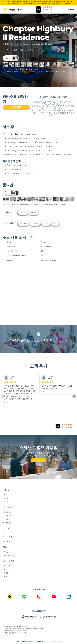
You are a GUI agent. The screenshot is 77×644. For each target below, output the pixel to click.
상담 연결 (16, 107)
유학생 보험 (8, 542)
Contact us (68, 4)
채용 (6, 576)
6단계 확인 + (39, 460)
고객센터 (7, 573)
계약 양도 (7, 528)
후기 (6, 569)
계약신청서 (8, 519)
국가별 (6, 498)
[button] (71, 9)
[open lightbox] (11, 58)
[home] (12, 10)
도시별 (6, 502)
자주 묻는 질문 (9, 555)
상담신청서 (8, 516)
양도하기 (7, 531)
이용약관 (49, 641)
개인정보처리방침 (58, 641)
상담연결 (7, 512)
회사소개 (7, 566)
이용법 (6, 552)
